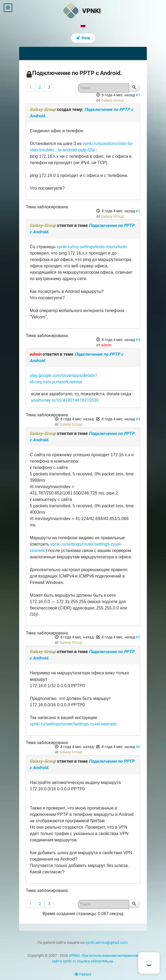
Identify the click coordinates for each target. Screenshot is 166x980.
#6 (138, 747)
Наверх (83, 974)
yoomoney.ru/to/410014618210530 (65, 400)
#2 (138, 211)
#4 (138, 419)
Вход (83, 38)
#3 (138, 340)
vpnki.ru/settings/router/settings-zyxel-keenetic (73, 724)
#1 (138, 95)
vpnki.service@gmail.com (106, 943)
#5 (138, 637)
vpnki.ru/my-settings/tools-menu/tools (92, 247)
